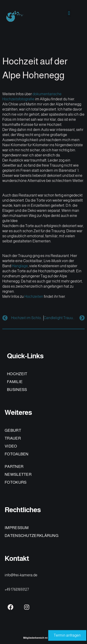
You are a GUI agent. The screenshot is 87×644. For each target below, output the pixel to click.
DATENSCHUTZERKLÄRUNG (32, 536)
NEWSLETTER (18, 474)
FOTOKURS (16, 482)
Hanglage (20, 266)
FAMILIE (15, 382)
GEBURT (13, 430)
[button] (69, 13)
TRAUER (13, 438)
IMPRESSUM (17, 528)
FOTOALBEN (17, 454)
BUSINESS (17, 390)
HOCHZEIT (17, 374)
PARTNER (14, 467)
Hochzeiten (34, 297)
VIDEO (11, 446)
